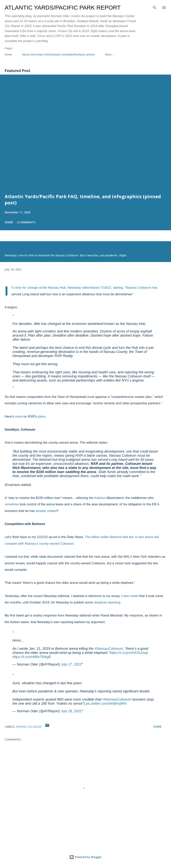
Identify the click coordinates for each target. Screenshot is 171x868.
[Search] (155, 7)
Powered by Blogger (85, 857)
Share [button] (9, 222)
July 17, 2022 (71, 664)
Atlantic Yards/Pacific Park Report (63, 7)
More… (110, 55)
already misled (46, 511)
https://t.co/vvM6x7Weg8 (32, 657)
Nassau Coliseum (29, 727)
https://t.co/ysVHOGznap (129, 653)
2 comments (26, 222)
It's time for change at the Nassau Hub (39, 288)
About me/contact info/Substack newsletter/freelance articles (58, 55)
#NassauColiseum (109, 649)
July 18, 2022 (71, 711)
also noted (131, 596)
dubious (100, 498)
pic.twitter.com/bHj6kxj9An (106, 704)
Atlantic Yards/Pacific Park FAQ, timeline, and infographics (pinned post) (83, 199)
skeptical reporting (107, 602)
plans (42, 416)
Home (8, 55)
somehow (12, 504)
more (19, 416)
